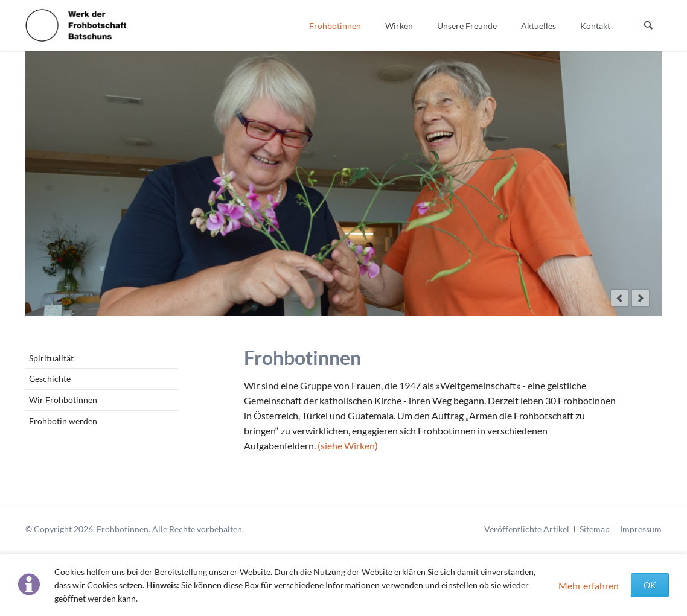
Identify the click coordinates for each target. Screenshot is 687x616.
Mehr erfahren (589, 586)
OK (650, 585)
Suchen (648, 26)
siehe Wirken (348, 446)
